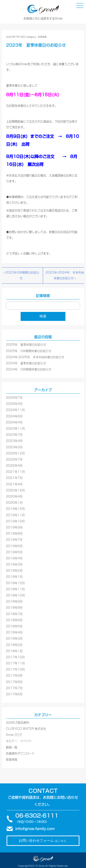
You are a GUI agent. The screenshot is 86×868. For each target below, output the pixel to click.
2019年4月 (14, 558)
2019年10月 (15, 521)
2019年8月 (14, 534)
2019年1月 (14, 577)
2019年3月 (14, 565)
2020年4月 (14, 497)
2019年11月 (15, 515)
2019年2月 (14, 571)
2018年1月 (14, 651)
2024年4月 (14, 422)
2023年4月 (14, 441)
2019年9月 (14, 527)
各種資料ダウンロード (20, 753)
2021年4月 (14, 484)
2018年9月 (14, 602)
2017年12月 (15, 657)
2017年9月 (14, 676)
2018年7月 (14, 614)
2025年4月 (14, 404)
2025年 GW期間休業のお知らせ (29, 351)
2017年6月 (14, 694)
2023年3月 (14, 447)
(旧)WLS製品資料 (18, 723)
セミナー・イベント (19, 741)
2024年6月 (14, 416)
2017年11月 (15, 663)
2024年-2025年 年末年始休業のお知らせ (35, 357)
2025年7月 (14, 398)
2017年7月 (14, 688)
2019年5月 (14, 552)
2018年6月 (14, 620)
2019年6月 (14, 546)
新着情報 (42, 37)
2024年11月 (15, 410)
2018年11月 (15, 589)
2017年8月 (14, 682)
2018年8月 (14, 608)
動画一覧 (12, 747)
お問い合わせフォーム (42, 840)
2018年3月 (14, 639)
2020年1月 (14, 503)
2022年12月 (15, 453)
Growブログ (14, 735)
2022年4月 (14, 466)
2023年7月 (14, 435)
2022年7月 (14, 460)
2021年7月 (14, 478)
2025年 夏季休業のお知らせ (26, 345)
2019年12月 (15, 509)
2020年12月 (15, 490)
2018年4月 (14, 632)
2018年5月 (14, 626)
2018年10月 (15, 595)
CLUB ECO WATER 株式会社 (26, 729)
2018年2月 (14, 645)
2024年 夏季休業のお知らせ (26, 363)
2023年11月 (15, 429)
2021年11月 (15, 472)
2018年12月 (15, 583)
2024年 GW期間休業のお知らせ (29, 369)
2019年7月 (14, 540)
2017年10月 (15, 670)
